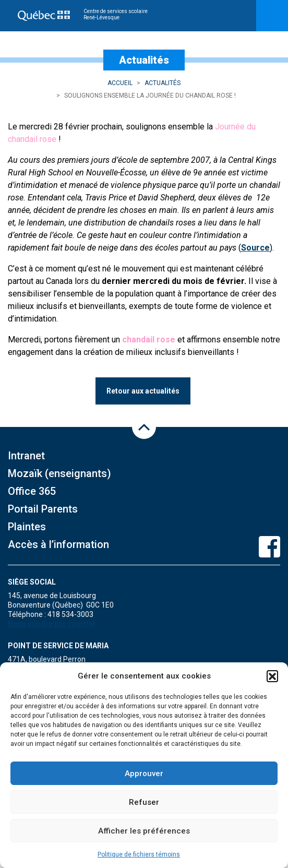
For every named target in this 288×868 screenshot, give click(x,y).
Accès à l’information (58, 544)
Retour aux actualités (143, 391)
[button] (272, 676)
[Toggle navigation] (272, 16)
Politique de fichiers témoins (139, 854)
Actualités (163, 83)
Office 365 (32, 491)
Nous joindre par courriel (51, 624)
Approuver (144, 774)
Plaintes (27, 527)
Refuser (144, 802)
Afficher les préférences (144, 831)
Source (255, 248)
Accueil (120, 83)
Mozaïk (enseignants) (59, 473)
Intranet (26, 456)
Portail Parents (43, 509)
